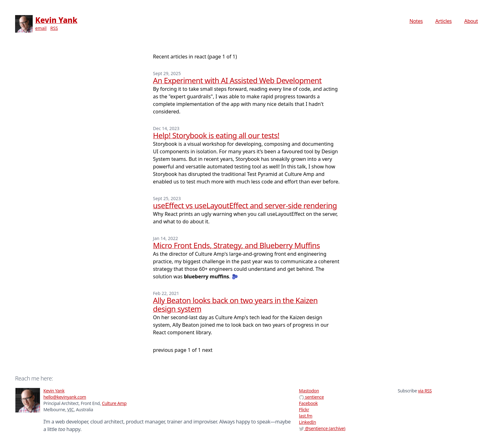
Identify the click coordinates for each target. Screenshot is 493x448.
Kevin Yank (56, 20)
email (41, 28)
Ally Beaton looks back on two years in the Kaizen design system (235, 304)
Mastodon (309, 391)
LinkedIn (307, 422)
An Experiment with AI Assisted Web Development (237, 80)
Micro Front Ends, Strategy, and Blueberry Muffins (237, 245)
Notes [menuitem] (416, 21)
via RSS (425, 391)
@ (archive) (322, 428)
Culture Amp (114, 403)
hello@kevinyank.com (65, 397)
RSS (54, 28)
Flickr (304, 410)
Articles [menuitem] (444, 21)
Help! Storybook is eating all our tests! (216, 135)
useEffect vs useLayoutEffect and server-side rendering (245, 205)
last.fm (306, 416)
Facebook (308, 403)
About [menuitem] (471, 21)
